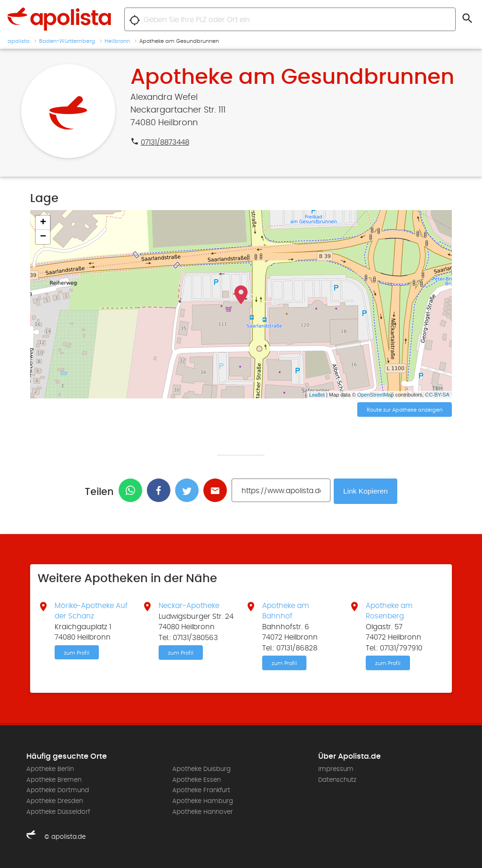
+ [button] (43, 223)
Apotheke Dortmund (58, 790)
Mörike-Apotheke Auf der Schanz (91, 610)
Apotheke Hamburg (203, 801)
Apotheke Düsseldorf (58, 811)
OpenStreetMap (376, 395)
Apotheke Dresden (55, 801)
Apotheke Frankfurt (201, 790)
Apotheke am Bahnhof (286, 610)
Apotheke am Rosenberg (389, 610)
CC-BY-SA (437, 395)
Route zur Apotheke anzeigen (405, 410)
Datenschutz (337, 779)
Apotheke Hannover (203, 811)
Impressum (336, 769)
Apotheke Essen (197, 779)
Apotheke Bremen (54, 779)
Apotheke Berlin (50, 769)
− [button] (43, 237)
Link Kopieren (367, 491)
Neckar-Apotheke (189, 605)
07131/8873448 (165, 142)
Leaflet (317, 395)
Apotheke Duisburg (201, 769)
